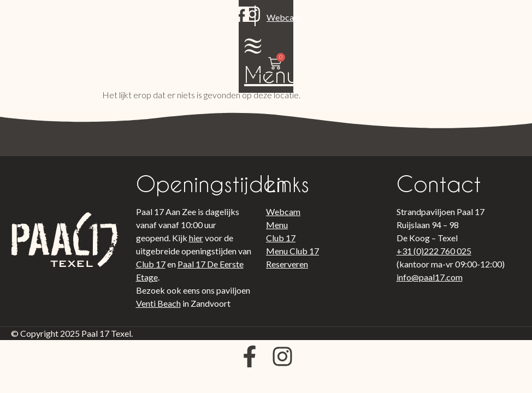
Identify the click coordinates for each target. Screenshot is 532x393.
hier (196, 238)
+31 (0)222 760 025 (434, 251)
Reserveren (287, 264)
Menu (418, 45)
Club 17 (151, 264)
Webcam (123, 35)
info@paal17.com (430, 277)
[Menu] (418, 17)
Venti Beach (158, 303)
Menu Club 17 (292, 251)
